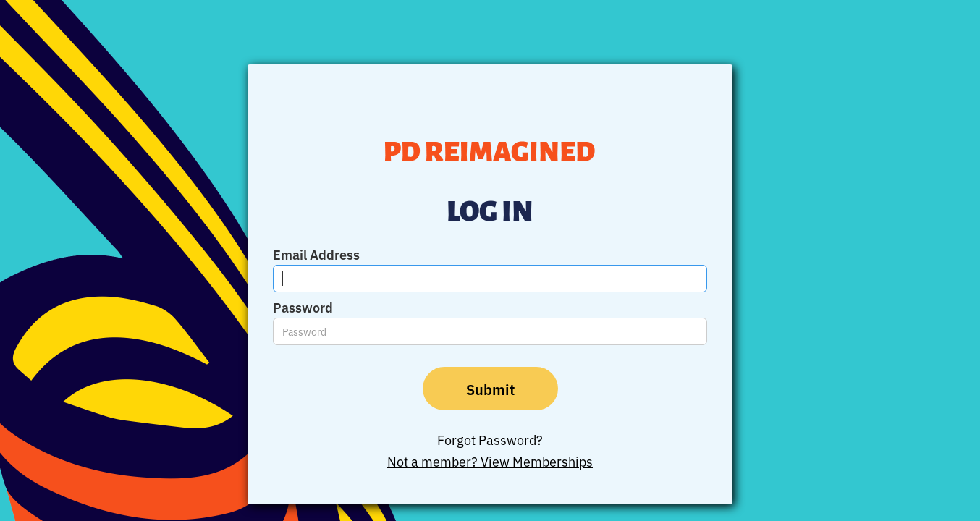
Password (303, 307)
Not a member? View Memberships (490, 461)
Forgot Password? (490, 439)
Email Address (316, 254)
